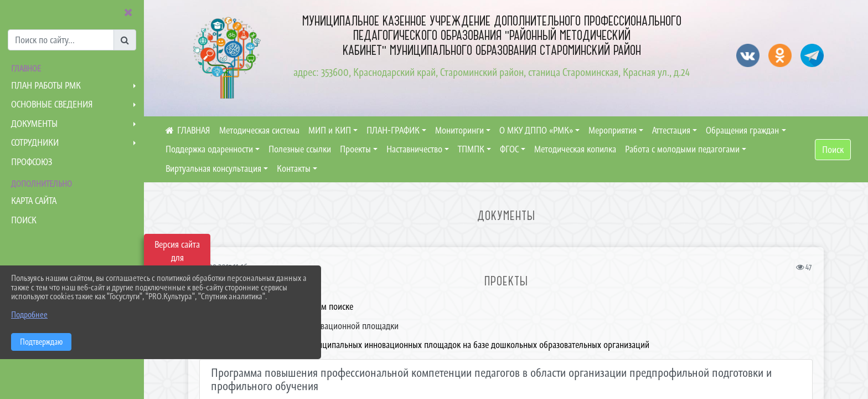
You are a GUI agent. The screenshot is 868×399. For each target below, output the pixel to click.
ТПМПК (471, 149)
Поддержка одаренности (209, 149)
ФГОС (509, 149)
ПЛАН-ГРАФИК (393, 130)
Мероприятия (613, 130)
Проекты (355, 149)
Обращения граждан (742, 130)
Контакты (294, 168)
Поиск (833, 150)
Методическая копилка (575, 149)
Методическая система (259, 130)
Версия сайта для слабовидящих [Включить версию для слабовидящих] (177, 258)
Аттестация (671, 130)
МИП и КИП (330, 130)
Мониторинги (459, 130)
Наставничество (414, 149)
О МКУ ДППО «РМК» (536, 130)
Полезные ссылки (300, 149)
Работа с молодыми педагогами (682, 149)
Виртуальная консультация (213, 168)
